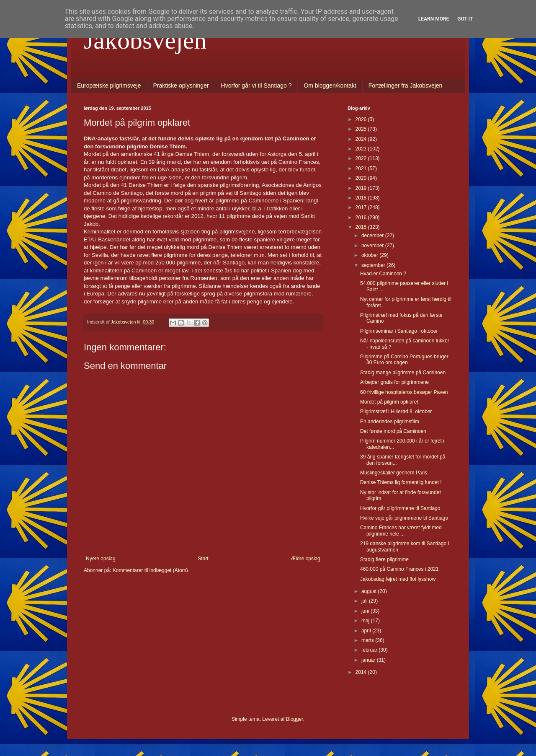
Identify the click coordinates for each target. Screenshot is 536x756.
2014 (362, 672)
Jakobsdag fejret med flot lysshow (398, 579)
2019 (362, 188)
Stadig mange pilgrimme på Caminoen (403, 373)
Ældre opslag (305, 559)
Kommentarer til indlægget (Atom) (150, 570)
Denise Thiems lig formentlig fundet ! (401, 482)
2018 (362, 198)
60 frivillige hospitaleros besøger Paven (404, 392)
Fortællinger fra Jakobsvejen (406, 85)
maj (366, 621)
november (373, 246)
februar (370, 650)
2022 (362, 158)
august (370, 591)
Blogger (295, 719)
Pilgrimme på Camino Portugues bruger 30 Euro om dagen (404, 360)
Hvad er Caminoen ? (383, 274)
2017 (362, 207)
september (374, 265)
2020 (362, 178)
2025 (362, 129)
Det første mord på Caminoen (393, 431)
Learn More (434, 19)
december (373, 236)
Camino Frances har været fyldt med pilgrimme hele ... (401, 531)
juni (366, 611)
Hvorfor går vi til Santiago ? (256, 85)
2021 (362, 168)
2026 (362, 119)
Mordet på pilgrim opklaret (389, 402)
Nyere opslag (101, 559)
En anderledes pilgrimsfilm (390, 422)
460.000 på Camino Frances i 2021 (399, 569)
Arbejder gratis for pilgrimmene (394, 382)
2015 (362, 227)
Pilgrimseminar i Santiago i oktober (399, 331)
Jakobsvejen (145, 40)
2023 (362, 149)
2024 (362, 139)
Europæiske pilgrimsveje (109, 85)
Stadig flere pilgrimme (384, 559)
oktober (370, 255)
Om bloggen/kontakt (330, 85)
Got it (465, 19)
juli (365, 601)
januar (369, 660)
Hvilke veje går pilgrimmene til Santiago (404, 518)
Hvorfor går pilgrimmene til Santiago (400, 508)
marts (368, 640)
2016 (362, 217)
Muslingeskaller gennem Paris (394, 473)
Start (203, 559)
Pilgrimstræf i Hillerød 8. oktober (396, 412)
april (367, 631)
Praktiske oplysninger (181, 85)
